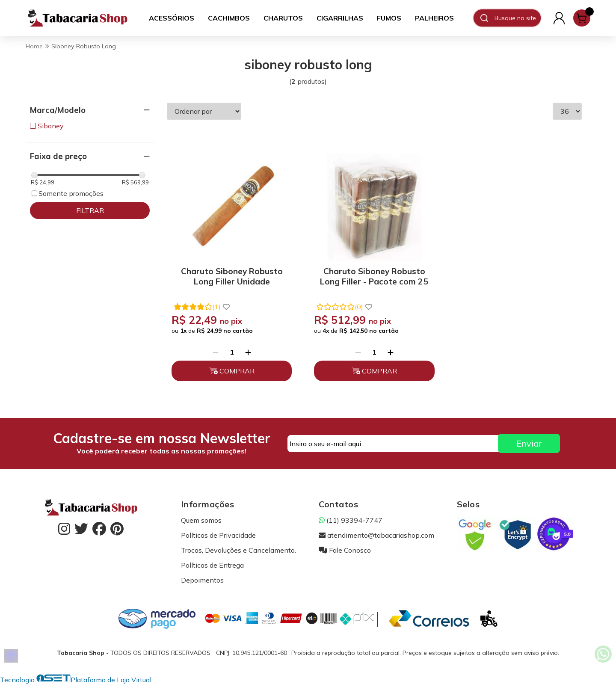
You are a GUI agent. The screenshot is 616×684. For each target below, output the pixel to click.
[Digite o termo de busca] (517, 18)
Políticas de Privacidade (218, 535)
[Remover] (216, 352)
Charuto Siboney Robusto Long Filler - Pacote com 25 (374, 276)
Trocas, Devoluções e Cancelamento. (238, 550)
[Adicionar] (248, 352)
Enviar (529, 443)
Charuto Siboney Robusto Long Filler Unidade (232, 276)
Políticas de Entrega (212, 565)
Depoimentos (202, 580)
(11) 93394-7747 (351, 520)
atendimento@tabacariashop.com (376, 535)
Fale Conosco (345, 550)
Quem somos (201, 520)
